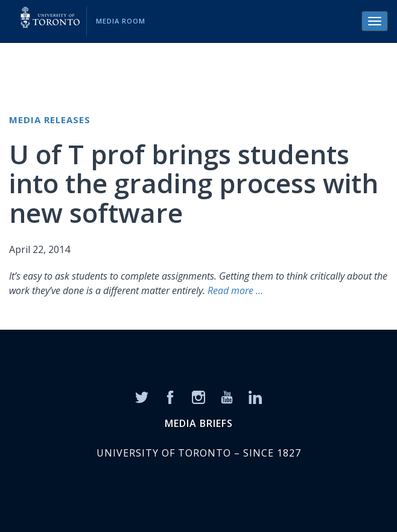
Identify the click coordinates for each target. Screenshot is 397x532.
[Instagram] (198, 397)
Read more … (235, 290)
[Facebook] (170, 397)
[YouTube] (227, 397)
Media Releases (50, 120)
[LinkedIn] (255, 397)
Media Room (121, 21)
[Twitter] (142, 397)
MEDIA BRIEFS (199, 423)
